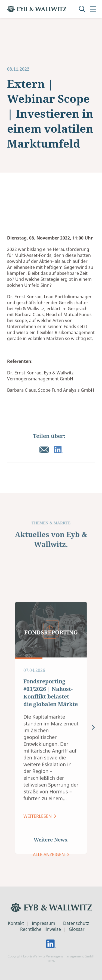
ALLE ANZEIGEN (49, 860)
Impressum (44, 923)
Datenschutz (76, 923)
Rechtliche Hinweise (41, 929)
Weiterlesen (38, 885)
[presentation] (93, 797)
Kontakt (16, 923)
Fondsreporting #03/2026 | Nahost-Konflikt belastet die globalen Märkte (51, 761)
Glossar (77, 929)
